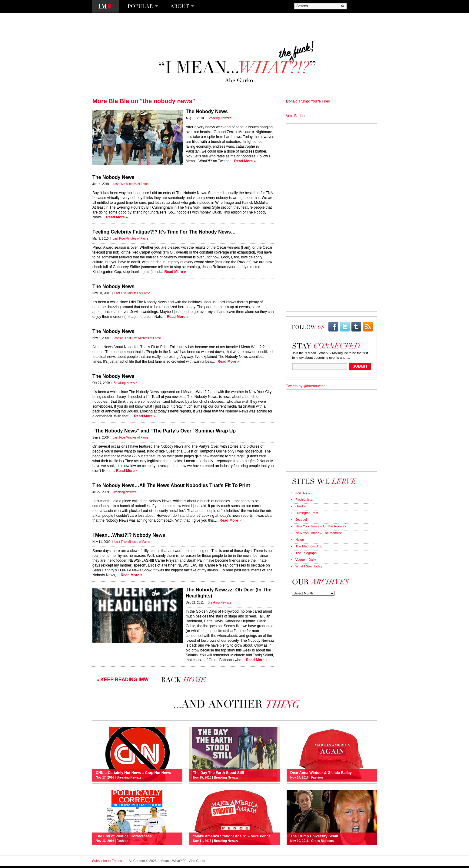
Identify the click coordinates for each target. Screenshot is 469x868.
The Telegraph (306, 553)
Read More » (245, 161)
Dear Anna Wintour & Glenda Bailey (321, 773)
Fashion (118, 338)
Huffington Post (307, 513)
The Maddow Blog (309, 546)
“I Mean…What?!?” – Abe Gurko (236, 62)
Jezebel (301, 520)
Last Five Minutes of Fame (131, 184)
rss (368, 327)
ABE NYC (303, 493)
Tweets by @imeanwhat (305, 386)
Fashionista (304, 500)
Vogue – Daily (306, 560)
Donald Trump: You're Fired (308, 101)
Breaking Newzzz (220, 118)
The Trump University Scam (314, 836)
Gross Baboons (322, 841)
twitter (345, 327)
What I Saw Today (309, 566)
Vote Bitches (296, 116)
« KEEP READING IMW (122, 680)
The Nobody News (207, 111)
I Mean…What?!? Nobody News (129, 535)
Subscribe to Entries (107, 861)
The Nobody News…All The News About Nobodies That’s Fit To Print (171, 485)
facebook (333, 327)
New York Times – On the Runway (321, 526)
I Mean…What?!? (106, 6)
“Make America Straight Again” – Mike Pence (232, 836)
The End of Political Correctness (124, 836)
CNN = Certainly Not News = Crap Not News (133, 773)
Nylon (300, 540)
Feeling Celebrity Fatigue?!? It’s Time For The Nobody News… (164, 232)
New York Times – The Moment (319, 533)
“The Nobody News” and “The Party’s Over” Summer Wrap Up (164, 431)
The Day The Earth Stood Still (218, 773)
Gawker (301, 506)
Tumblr (356, 327)
